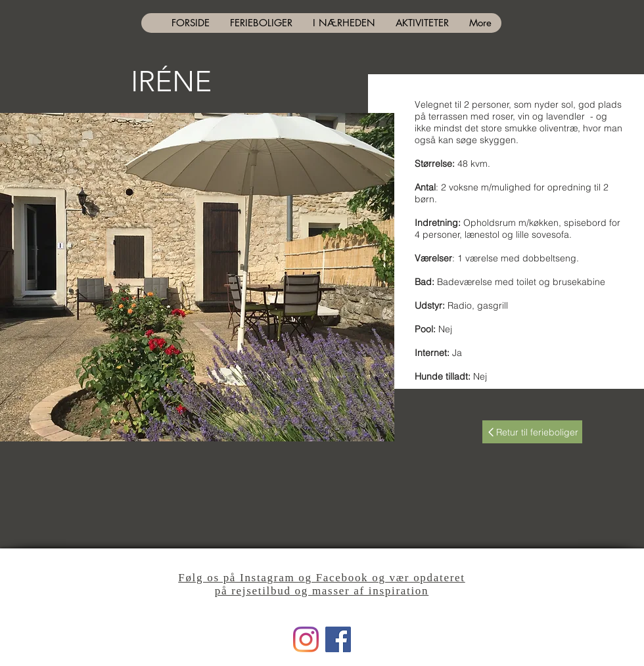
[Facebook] (338, 639)
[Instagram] (306, 639)
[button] (197, 277)
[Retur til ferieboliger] (532, 432)
